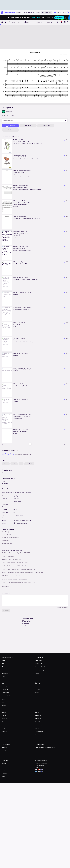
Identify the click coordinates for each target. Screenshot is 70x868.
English (4, 763)
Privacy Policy (5, 689)
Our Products (5, 670)
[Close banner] (65, 18)
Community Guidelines (41, 667)
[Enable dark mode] (57, 22)
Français (4, 770)
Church (4, 532)
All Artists (38, 722)
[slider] (1, 25)
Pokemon (6, 483)
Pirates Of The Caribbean (9, 538)
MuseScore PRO (6, 673)
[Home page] (8, 13)
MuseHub (4, 751)
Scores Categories (40, 725)
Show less (6, 586)
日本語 (4, 777)
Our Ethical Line (39, 660)
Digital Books (38, 735)
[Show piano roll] (65, 22)
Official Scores (39, 732)
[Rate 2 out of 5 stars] (6, 454)
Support (4, 667)
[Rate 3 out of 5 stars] (8, 454)
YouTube (4, 715)
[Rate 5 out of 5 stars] (13, 454)
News (37, 738)
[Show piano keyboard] (61, 22)
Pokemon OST (6, 481)
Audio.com (5, 747)
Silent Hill (4, 541)
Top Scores (38, 715)
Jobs (3, 664)
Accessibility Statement (8, 696)
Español (4, 767)
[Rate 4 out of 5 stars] (11, 454)
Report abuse (39, 664)
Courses (37, 728)
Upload (57, 13)
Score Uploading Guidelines (42, 670)
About (3, 660)
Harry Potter (5, 543)
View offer (59, 18)
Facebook (4, 718)
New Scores (38, 718)
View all (66, 445)
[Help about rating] (17, 451)
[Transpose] (36, 22)
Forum (37, 693)
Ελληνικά (5, 773)
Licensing (4, 686)
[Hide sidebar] (30, 444)
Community (38, 673)
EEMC (4, 754)
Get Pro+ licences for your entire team (45, 747)
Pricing (4, 706)
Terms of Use (5, 693)
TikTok (4, 728)
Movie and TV (6, 535)
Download (38, 686)
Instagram (5, 732)
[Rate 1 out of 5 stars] (3, 454)
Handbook (38, 689)
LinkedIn (4, 725)
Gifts (3, 677)
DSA (3, 702)
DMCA (4, 699)
